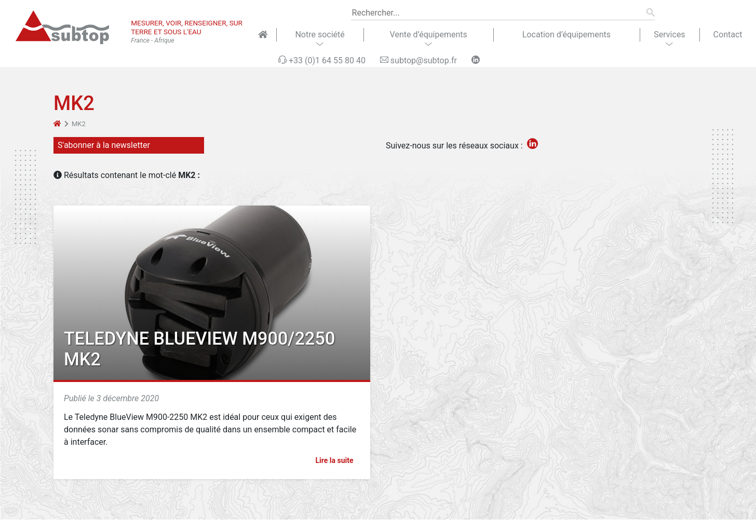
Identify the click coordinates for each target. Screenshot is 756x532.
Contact (728, 35)
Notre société (320, 35)
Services (669, 35)
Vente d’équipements (429, 35)
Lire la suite (339, 460)
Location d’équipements (566, 35)
